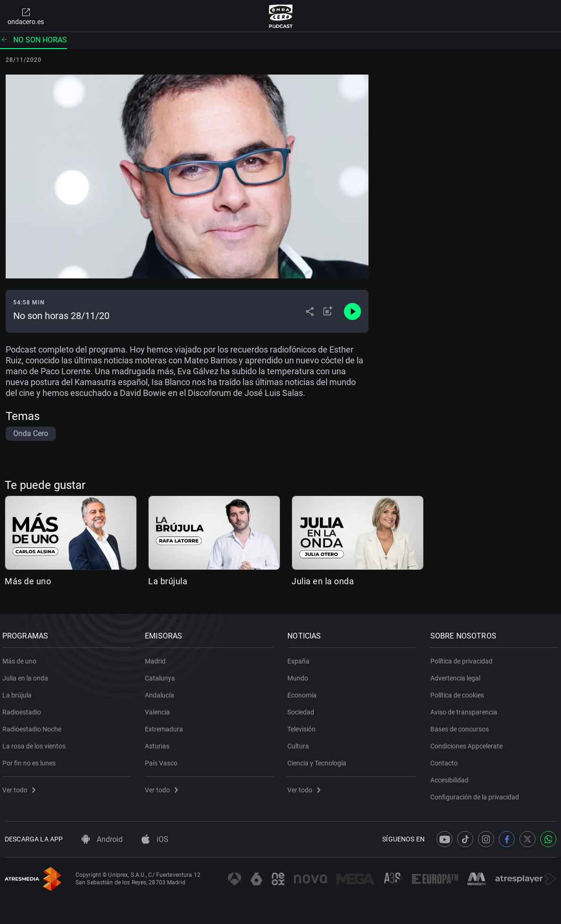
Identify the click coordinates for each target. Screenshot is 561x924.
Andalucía (162, 692)
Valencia (160, 709)
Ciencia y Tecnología (320, 760)
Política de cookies (460, 692)
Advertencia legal (458, 675)
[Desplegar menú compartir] (310, 311)
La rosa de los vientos (36, 743)
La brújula (168, 581)
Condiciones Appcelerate (469, 743)
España (301, 658)
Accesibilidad (452, 777)
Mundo (301, 675)
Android (102, 839)
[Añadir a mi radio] (328, 311)
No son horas (33, 40)
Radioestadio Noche (34, 726)
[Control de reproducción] (352, 311)
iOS (155, 839)
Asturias (159, 743)
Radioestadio (24, 709)
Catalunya (162, 675)
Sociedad (304, 709)
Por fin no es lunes (31, 760)
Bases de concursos (462, 726)
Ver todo (21, 787)
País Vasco (163, 760)
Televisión (304, 726)
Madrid (158, 658)
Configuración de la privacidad (477, 794)
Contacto (446, 760)
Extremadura (166, 726)
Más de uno (28, 581)
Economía (305, 692)
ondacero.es (26, 16)
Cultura (301, 743)
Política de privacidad (464, 658)
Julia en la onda (323, 581)
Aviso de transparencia (466, 709)
